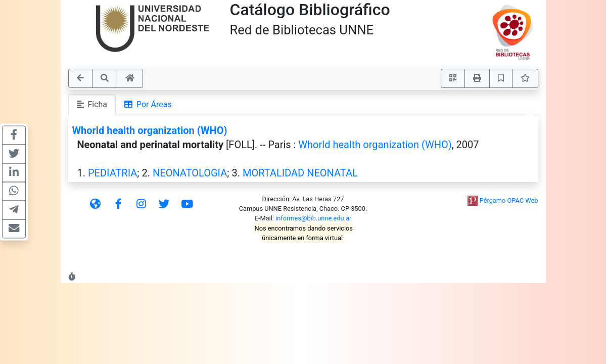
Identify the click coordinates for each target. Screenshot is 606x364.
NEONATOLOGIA (190, 173)
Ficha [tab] (92, 104)
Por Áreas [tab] (148, 104)
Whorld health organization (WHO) (150, 130)
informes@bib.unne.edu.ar (313, 218)
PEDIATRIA (112, 173)
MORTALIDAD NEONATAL (300, 173)
